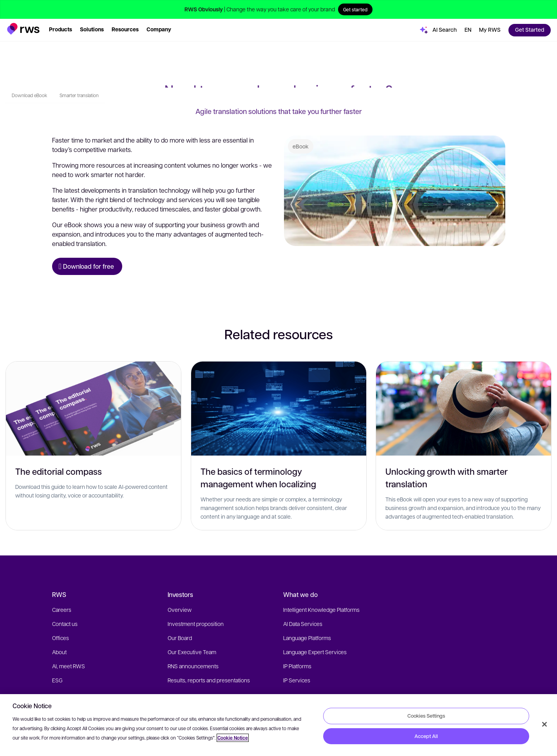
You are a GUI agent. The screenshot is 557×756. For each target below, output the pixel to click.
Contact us (65, 624)
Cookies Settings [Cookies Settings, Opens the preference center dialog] (426, 716)
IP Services (297, 680)
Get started (355, 9)
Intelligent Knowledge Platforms (321, 610)
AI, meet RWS (69, 666)
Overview (180, 610)
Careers (62, 610)
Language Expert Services (315, 652)
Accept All (426, 736)
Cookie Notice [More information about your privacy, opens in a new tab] (233, 738)
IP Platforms (297, 666)
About (59, 652)
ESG (57, 680)
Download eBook (29, 54)
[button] (23, 29)
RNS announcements (193, 666)
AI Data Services (303, 624)
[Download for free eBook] (87, 266)
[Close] (544, 724)
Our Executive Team (192, 652)
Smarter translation (79, 54)
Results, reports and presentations (209, 680)
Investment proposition (196, 624)
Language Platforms (307, 638)
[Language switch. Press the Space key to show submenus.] (468, 30)
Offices (61, 638)
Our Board (180, 638)
